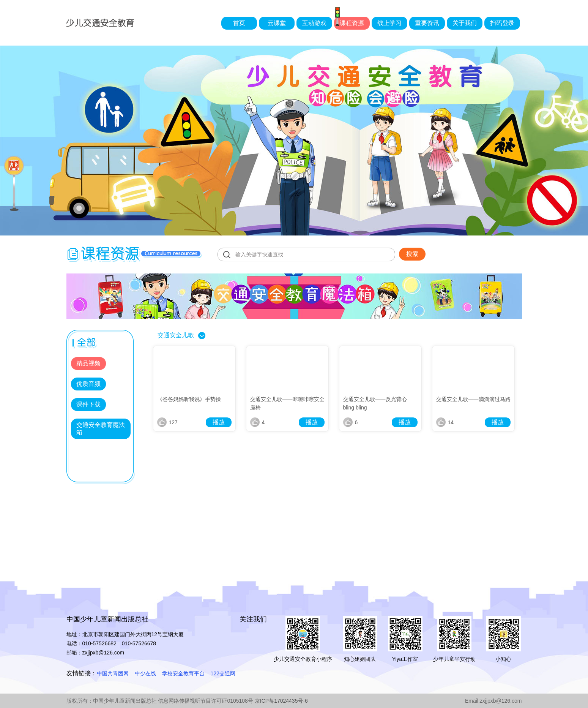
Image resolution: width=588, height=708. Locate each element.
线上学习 (389, 23)
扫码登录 (502, 23)
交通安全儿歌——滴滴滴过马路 (473, 399)
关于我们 (465, 23)
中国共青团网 (113, 673)
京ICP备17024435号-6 (281, 701)
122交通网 (223, 673)
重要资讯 (427, 23)
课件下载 (88, 404)
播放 (219, 422)
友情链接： (82, 673)
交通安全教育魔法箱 (101, 429)
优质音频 (88, 384)
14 (445, 422)
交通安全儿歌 (176, 335)
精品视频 (88, 363)
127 (167, 422)
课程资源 (352, 23)
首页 (239, 23)
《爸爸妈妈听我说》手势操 (189, 399)
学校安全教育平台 (183, 673)
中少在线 (145, 673)
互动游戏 (314, 23)
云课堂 (277, 23)
